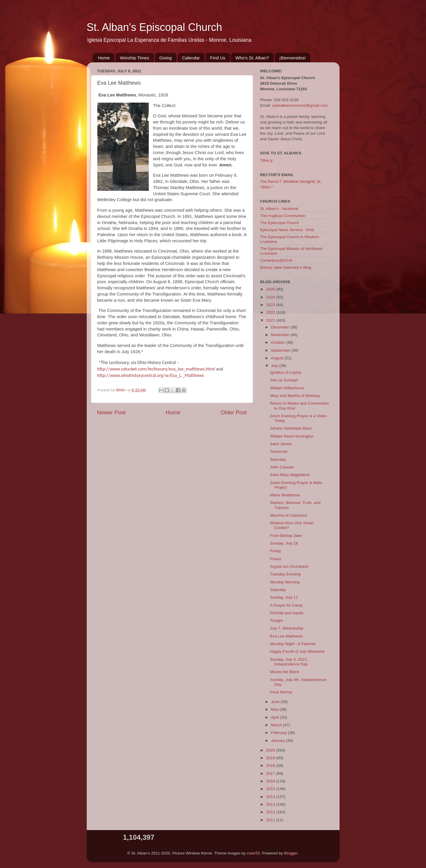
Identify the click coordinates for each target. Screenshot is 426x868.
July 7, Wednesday (287, 628)
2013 (271, 804)
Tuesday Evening (285, 574)
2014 (271, 797)
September (281, 350)
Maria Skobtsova (285, 495)
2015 (271, 789)
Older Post (234, 412)
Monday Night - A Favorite (293, 644)
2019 (271, 758)
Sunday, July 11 (284, 597)
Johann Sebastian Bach (291, 428)
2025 (271, 289)
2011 (271, 820)
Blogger (291, 853)
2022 (271, 312)
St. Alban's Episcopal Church (154, 27)
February (280, 733)
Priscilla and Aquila (286, 613)
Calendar (191, 58)
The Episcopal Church (280, 223)
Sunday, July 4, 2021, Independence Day (289, 662)
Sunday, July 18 (284, 543)
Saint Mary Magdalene (290, 475)
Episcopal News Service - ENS (287, 230)
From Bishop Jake (286, 536)
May (275, 709)
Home (104, 58)
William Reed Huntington (292, 436)
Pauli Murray (281, 692)
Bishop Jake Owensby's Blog (286, 267)
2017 (271, 773)
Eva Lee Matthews (286, 636)
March (277, 725)
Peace (275, 559)
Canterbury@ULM (276, 260)
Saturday (278, 459)
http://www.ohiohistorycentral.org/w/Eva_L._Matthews (151, 375)
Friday (275, 551)
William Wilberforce (287, 388)
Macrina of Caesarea (288, 515)
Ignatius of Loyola (285, 372)
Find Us (218, 58)
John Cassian (282, 467)
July (275, 366)
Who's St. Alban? (252, 58)
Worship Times (135, 58)
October (279, 342)
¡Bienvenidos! (293, 58)
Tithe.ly (267, 160)
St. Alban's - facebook (279, 209)
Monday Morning (285, 582)
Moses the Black (284, 672)
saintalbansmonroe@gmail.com (300, 105)
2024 (271, 297)
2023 (271, 305)
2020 (271, 750)
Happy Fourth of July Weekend (297, 651)
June (276, 702)
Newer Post (111, 412)
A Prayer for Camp (286, 605)
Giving (166, 58)
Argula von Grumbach (289, 566)
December (281, 327)
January (279, 741)
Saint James (281, 444)
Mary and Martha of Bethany (295, 396)
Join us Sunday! (284, 380)
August (278, 358)
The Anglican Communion (283, 216)
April (276, 717)
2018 (271, 766)
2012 (271, 812)
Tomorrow (279, 451)
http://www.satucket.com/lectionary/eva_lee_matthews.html (156, 369)
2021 (271, 320)
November (281, 335)
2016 (271, 781)
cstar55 (253, 853)
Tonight (276, 621)
